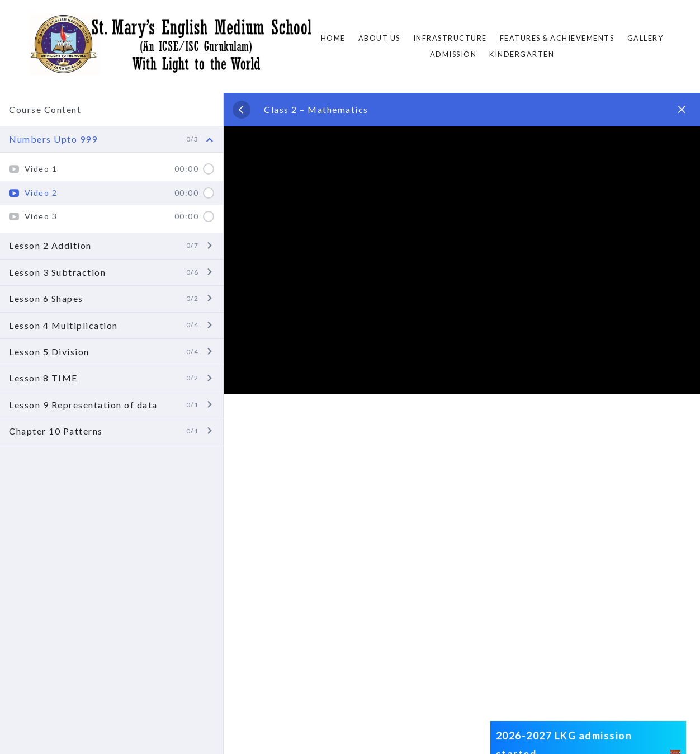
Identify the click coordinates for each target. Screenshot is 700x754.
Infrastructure (450, 38)
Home (333, 38)
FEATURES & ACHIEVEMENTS (557, 38)
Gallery (645, 38)
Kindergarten (522, 54)
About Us (379, 38)
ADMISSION (453, 54)
